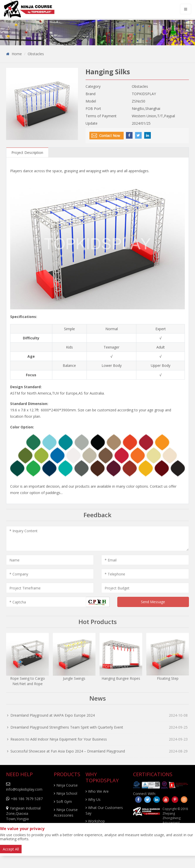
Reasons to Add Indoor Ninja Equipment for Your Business (59, 739)
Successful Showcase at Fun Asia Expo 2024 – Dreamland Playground (68, 751)
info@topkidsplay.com (24, 789)
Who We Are (98, 791)
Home (17, 54)
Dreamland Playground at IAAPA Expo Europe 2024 (53, 715)
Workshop (96, 821)
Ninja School (67, 793)
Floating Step (168, 678)
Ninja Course (67, 785)
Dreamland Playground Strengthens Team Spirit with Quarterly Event (67, 727)
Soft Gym (64, 801)
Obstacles (36, 54)
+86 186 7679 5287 (27, 799)
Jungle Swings (74, 678)
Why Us (94, 799)
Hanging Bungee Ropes (121, 678)
